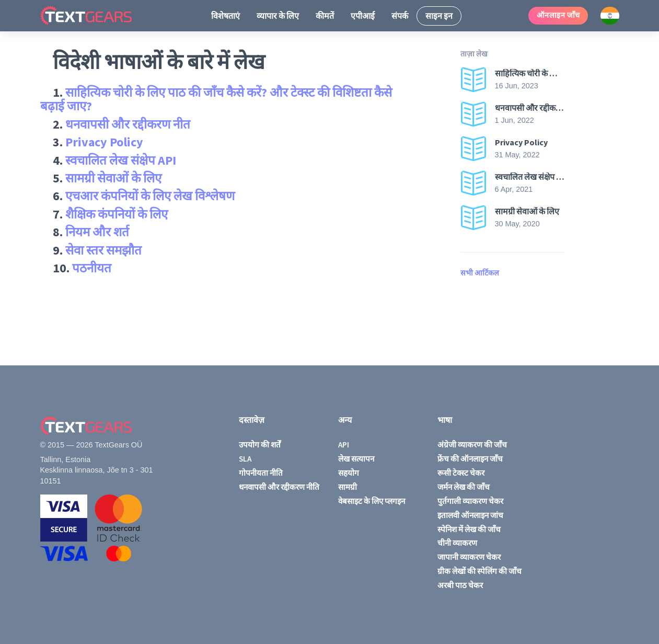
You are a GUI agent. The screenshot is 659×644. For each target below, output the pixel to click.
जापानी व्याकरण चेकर (469, 557)
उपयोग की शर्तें (260, 445)
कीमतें (325, 16)
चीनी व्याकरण (457, 543)
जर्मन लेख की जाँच (464, 487)
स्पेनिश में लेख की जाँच (469, 529)
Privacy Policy (104, 142)
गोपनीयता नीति (261, 473)
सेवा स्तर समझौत (103, 250)
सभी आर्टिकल (480, 273)
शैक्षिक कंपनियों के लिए (117, 214)
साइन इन (439, 16)
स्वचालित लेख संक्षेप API (121, 160)
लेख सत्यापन (356, 459)
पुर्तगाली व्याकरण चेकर (470, 501)
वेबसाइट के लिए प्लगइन (372, 501)
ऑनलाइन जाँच (558, 15)
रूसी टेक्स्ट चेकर (461, 473)
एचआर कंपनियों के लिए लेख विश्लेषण (150, 196)
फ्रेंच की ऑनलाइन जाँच (470, 459)
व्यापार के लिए (278, 16)
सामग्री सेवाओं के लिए (113, 178)
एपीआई (363, 16)
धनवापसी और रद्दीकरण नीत (128, 124)
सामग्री (348, 487)
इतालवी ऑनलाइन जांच (470, 515)
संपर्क (400, 16)
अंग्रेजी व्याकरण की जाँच (472, 445)
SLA (245, 459)
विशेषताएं (226, 16)
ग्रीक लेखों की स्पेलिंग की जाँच (479, 571)
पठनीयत (92, 268)
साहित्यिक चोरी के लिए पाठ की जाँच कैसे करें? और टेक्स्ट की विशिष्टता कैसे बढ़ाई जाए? (216, 99)
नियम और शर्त (97, 232)
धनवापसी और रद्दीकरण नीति (279, 487)
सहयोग (349, 473)
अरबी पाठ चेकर (460, 585)
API (344, 445)
